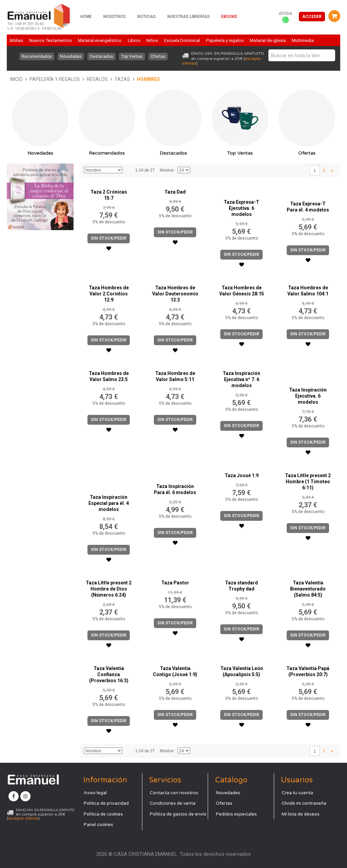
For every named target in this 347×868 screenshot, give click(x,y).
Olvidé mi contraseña (304, 803)
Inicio (16, 79)
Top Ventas (132, 57)
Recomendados (36, 57)
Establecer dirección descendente (128, 170)
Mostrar (167, 170)
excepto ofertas (23, 818)
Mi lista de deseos (301, 814)
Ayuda (285, 14)
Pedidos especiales (236, 814)
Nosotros (115, 17)
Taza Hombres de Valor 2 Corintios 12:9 (109, 294)
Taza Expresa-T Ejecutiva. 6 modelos (241, 208)
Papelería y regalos (55, 79)
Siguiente (333, 171)
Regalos (97, 79)
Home (86, 17)
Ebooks (229, 17)
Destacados (102, 57)
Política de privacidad (106, 803)
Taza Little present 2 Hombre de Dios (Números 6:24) (109, 589)
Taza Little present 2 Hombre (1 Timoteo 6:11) (308, 482)
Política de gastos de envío (178, 814)
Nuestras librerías (189, 17)
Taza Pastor (175, 583)
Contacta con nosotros (174, 793)
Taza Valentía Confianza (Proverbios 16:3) (109, 674)
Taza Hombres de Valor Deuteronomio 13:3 (175, 294)
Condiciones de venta (173, 803)
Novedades (71, 57)
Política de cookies (103, 814)
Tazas (122, 79)
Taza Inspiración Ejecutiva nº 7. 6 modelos (241, 379)
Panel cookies (98, 825)
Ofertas (159, 57)
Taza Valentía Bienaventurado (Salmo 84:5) (308, 589)
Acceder (312, 17)
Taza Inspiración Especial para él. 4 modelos (109, 503)
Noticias (147, 17)
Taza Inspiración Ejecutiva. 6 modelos (308, 396)
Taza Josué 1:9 (242, 475)
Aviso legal (95, 793)
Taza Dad (175, 192)
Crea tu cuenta (297, 793)
